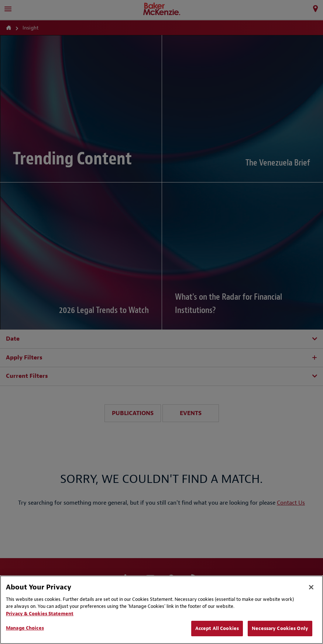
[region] (161, 610)
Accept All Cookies (217, 628)
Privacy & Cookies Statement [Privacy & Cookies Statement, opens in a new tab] (40, 614)
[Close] (311, 587)
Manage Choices (25, 628)
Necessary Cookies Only (280, 628)
